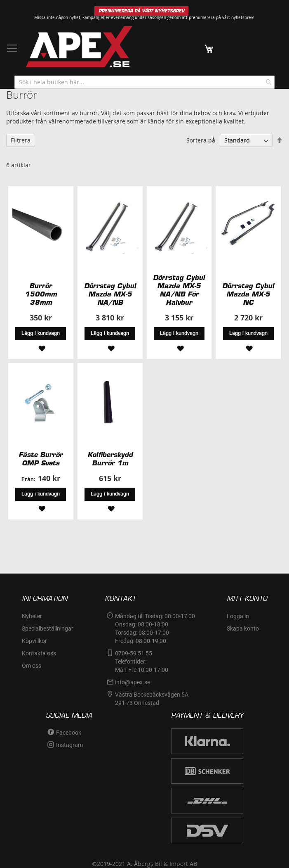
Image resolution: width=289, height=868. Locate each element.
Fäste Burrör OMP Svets (41, 459)
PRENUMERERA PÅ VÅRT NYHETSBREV (141, 11)
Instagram (69, 745)
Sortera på (201, 140)
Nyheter (32, 616)
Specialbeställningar (48, 628)
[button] (41, 347)
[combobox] (144, 82)
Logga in (238, 616)
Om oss (32, 666)
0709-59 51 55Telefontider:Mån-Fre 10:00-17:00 (142, 662)
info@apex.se (133, 682)
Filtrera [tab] (21, 140)
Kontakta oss (39, 653)
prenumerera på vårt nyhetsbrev (221, 18)
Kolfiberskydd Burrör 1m (110, 459)
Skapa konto (243, 628)
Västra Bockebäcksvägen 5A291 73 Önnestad (152, 699)
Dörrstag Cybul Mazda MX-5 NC (248, 294)
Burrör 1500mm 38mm (41, 294)
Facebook (69, 733)
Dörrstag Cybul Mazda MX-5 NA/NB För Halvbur (179, 290)
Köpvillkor (34, 641)
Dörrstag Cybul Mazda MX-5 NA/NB (110, 294)
